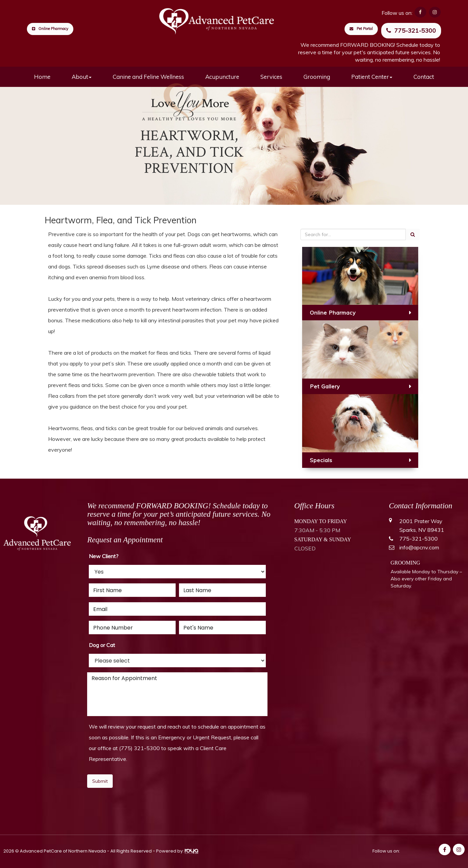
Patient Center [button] (372, 77)
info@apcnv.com (419, 547)
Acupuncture (222, 77)
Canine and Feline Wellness (148, 77)
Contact (424, 77)
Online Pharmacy (50, 29)
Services (271, 77)
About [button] (82, 77)
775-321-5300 (411, 30)
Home (42, 77)
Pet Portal (361, 29)
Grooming (317, 77)
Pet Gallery (325, 386)
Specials (321, 460)
